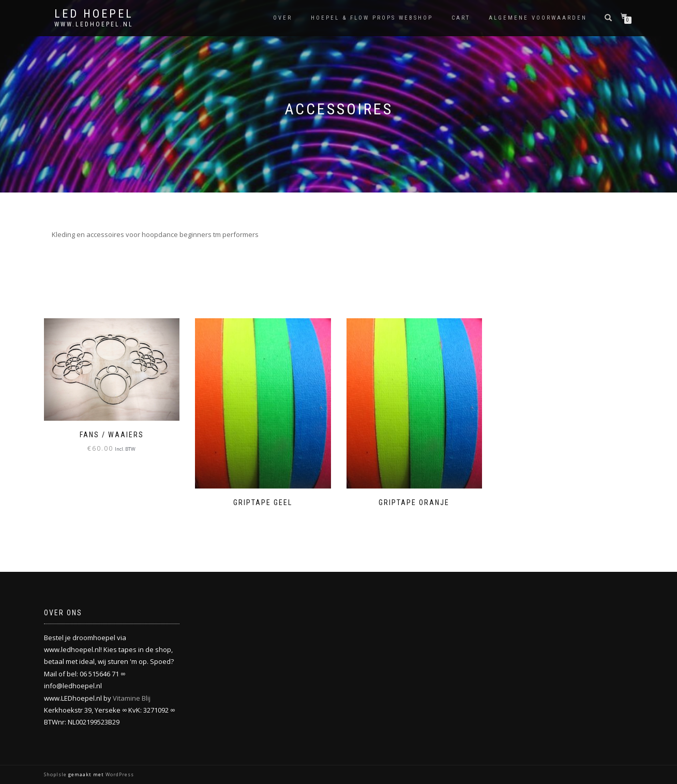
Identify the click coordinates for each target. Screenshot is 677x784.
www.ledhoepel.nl (94, 24)
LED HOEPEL (94, 14)
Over (283, 18)
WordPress (119, 774)
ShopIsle (56, 774)
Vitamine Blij (132, 698)
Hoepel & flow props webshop (372, 18)
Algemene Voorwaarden (538, 18)
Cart (461, 18)
